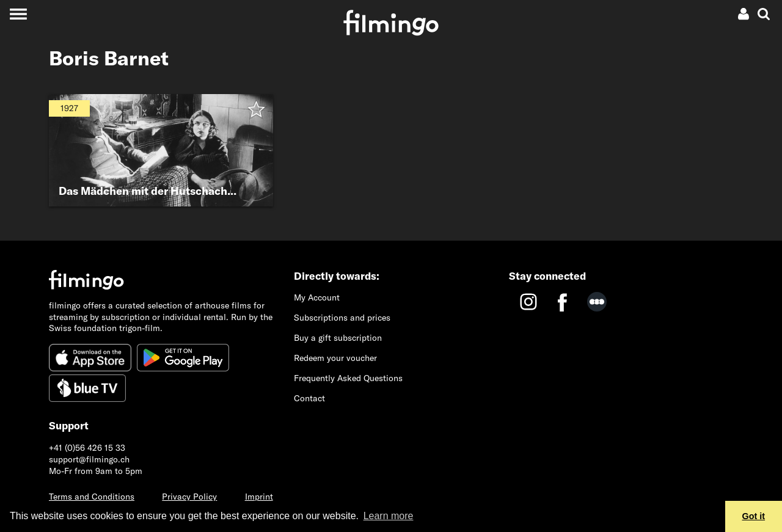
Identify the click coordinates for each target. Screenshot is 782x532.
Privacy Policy (189, 497)
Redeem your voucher (335, 358)
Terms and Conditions (92, 497)
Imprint (259, 497)
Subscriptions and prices (342, 318)
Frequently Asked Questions (348, 378)
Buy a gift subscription (338, 338)
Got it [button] (754, 516)
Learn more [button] (389, 516)
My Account (317, 297)
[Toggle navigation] (18, 14)
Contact (309, 398)
